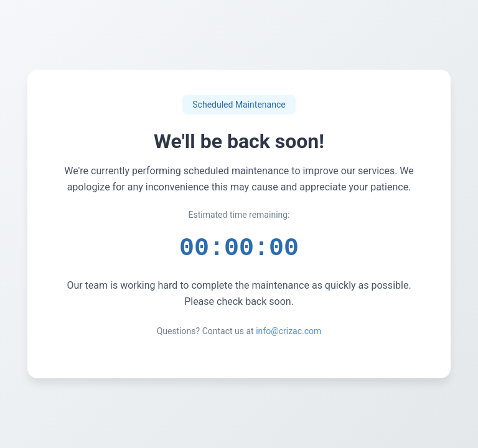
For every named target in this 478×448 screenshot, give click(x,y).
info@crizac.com (288, 334)
